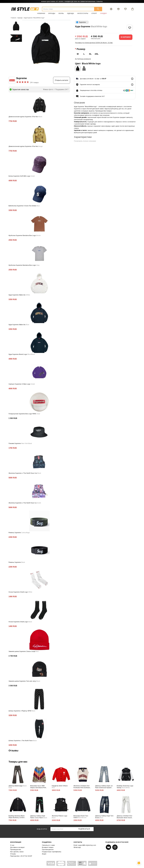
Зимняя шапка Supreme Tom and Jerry (24, 681)
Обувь (61, 13)
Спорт (94, 13)
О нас (12, 845)
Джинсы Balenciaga (18, 786)
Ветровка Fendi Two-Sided (81, 816)
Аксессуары (83, 13)
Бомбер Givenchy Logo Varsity (125, 786)
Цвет (88, 63)
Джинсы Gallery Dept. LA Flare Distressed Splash (104, 786)
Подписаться (84, 828)
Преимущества (16, 849)
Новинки (41, 13)
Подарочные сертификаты (52, 851)
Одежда (71, 13)
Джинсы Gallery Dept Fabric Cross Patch (39, 816)
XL (90, 54)
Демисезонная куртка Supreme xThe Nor (25, 116)
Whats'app (77, 847)
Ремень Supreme (19, 532)
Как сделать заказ (17, 851)
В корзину (126, 37)
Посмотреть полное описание (85, 140)
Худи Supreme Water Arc (19, 294)
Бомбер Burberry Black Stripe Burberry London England (17, 816)
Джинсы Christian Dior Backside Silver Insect (124, 816)
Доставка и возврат (17, 847)
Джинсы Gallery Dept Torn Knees (104, 816)
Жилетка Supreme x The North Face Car (25, 473)
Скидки (103, 13)
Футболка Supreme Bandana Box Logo (25, 235)
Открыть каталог (62, 80)
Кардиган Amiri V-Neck (60, 786)
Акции (44, 853)
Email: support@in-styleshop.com (85, 845)
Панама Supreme (20, 443)
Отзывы (13, 853)
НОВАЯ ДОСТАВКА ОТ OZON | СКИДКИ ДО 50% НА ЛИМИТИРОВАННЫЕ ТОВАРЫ (72, 2)
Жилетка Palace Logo (60, 816)
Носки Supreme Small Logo (20, 591)
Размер (81, 49)
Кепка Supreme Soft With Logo (22, 176)
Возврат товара (48, 847)
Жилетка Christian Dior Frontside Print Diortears (82, 786)
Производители (48, 849)
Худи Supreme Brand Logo (22, 354)
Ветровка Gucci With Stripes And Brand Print (38, 786)
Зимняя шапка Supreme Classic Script (24, 651)
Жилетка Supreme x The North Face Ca (25, 502)
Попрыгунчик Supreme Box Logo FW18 (24, 413)
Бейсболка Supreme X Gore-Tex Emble (24, 205)
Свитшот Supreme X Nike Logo (22, 384)
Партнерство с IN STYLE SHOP (21, 855)
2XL (97, 54)
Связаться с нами (48, 845)
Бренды (52, 13)
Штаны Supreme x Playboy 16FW (22, 710)
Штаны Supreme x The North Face (23, 740)
